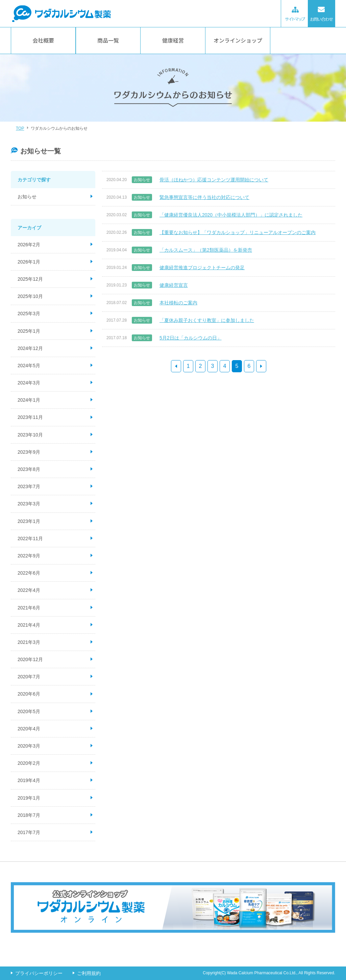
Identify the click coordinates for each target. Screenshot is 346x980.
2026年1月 (29, 262)
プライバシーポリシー (39, 973)
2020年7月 (29, 677)
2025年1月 (29, 331)
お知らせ (27, 197)
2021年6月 (29, 608)
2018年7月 (29, 815)
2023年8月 (29, 469)
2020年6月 (29, 694)
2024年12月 (30, 348)
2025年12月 (30, 279)
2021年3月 (29, 642)
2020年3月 (29, 746)
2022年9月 (29, 556)
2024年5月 (29, 366)
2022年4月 (29, 590)
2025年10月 (30, 296)
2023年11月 (30, 417)
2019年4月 (29, 780)
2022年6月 (29, 573)
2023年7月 (29, 486)
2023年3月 (29, 504)
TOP (20, 128)
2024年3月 (29, 383)
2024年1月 (29, 400)
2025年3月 (29, 313)
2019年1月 (29, 798)
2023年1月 (29, 521)
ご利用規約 (89, 973)
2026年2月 (29, 245)
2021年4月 (29, 625)
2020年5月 (29, 711)
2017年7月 (29, 832)
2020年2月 (29, 763)
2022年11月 (30, 538)
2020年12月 (30, 659)
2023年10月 (30, 435)
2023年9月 (29, 452)
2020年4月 (29, 729)
